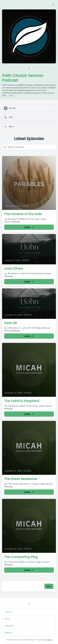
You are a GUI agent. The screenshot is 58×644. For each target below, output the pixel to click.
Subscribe (9, 626)
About (7, 619)
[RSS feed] (29, 68)
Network (8, 633)
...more (10, 95)
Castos (49, 640)
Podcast (8, 612)
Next (49, 586)
